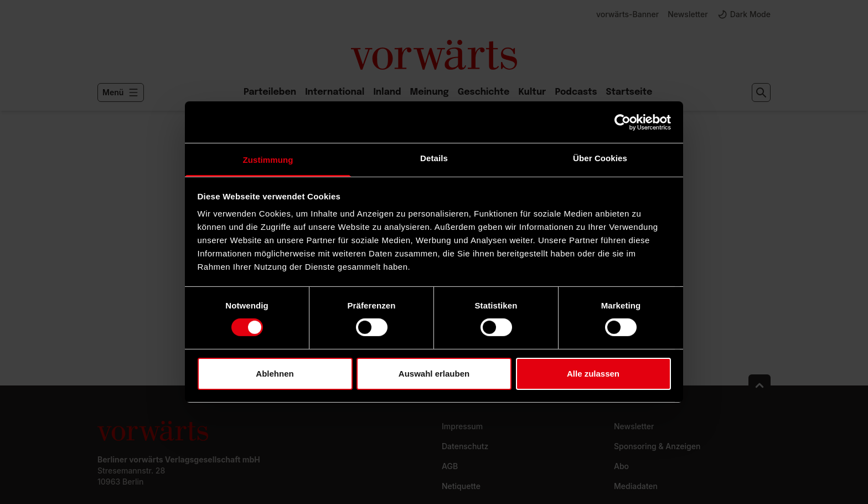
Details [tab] (434, 158)
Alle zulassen (593, 374)
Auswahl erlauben (434, 374)
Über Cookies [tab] (600, 158)
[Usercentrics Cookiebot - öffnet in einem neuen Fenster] (622, 122)
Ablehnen (275, 374)
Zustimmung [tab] (268, 160)
